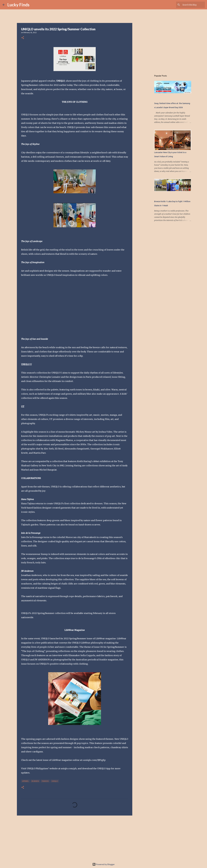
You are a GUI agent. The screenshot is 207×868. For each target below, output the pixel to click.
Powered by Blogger (104, 864)
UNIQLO (55, 781)
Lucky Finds (18, 5)
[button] (23, 38)
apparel (25, 781)
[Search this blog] (191, 5)
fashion (45, 781)
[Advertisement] (75, 838)
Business (35, 781)
